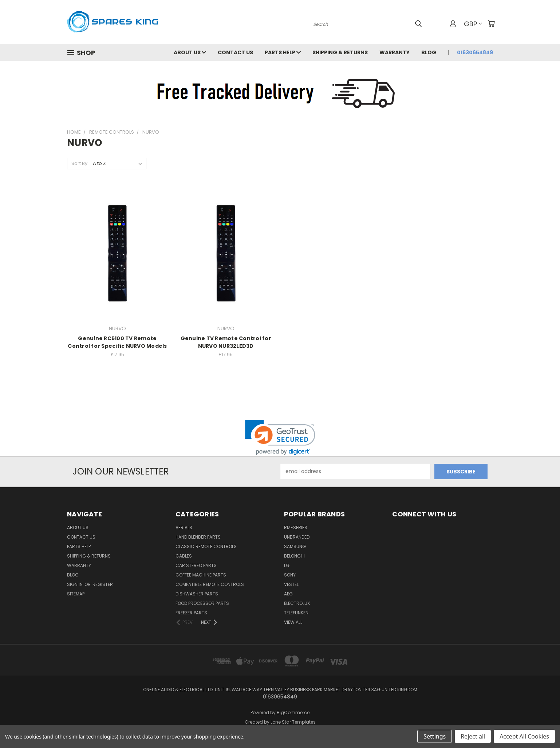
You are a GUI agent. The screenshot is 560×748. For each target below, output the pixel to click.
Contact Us (235, 52)
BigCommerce (293, 712)
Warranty (395, 52)
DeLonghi (294, 556)
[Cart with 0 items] (491, 24)
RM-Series (296, 527)
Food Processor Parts (202, 603)
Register (103, 584)
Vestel (291, 584)
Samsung (295, 546)
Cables (184, 556)
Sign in (75, 584)
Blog (429, 52)
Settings (435, 736)
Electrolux (297, 603)
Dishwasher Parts (197, 594)
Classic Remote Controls (206, 546)
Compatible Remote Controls (210, 584)
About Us (190, 52)
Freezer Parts (191, 613)
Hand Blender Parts (198, 537)
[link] (280, 438)
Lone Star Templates (293, 722)
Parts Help (283, 52)
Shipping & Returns (340, 52)
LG (287, 565)
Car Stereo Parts (196, 565)
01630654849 (475, 52)
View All (293, 622)
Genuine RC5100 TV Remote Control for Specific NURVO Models (117, 342)
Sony (290, 575)
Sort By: (80, 163)
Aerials (184, 527)
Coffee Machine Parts (201, 575)
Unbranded (297, 537)
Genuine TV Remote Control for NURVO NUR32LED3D (226, 342)
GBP (473, 24)
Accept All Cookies (524, 736)
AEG (288, 594)
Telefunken (296, 613)
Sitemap (76, 594)
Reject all (473, 736)
